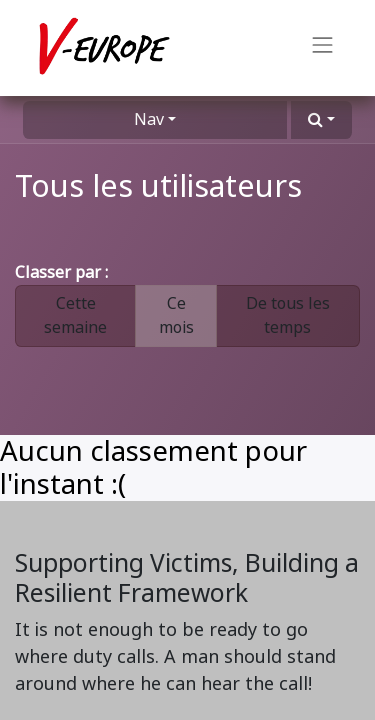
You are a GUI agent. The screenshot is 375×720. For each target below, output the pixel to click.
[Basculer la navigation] (323, 48)
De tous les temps (288, 315)
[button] (321, 120)
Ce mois (176, 315)
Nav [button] (149, 119)
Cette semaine (75, 315)
